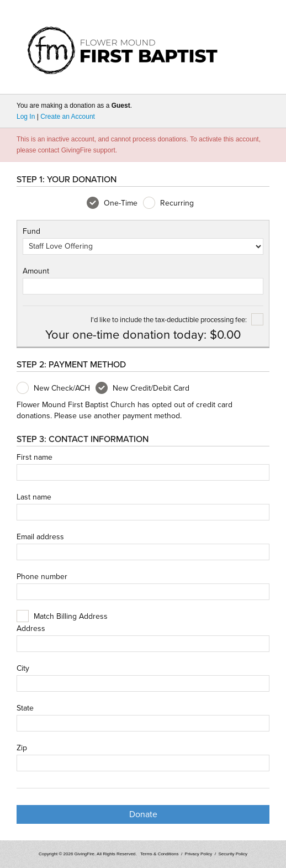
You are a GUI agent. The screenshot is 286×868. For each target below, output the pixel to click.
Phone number (42, 577)
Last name (34, 497)
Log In (26, 117)
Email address (40, 537)
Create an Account (68, 117)
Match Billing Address (71, 617)
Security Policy (233, 854)
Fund (31, 232)
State (25, 708)
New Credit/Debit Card (142, 388)
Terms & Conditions (159, 854)
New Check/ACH (53, 388)
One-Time (112, 203)
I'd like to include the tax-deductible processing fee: (177, 320)
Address (31, 629)
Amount (36, 271)
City (23, 669)
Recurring (168, 203)
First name (35, 457)
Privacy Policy (199, 854)
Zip (22, 748)
